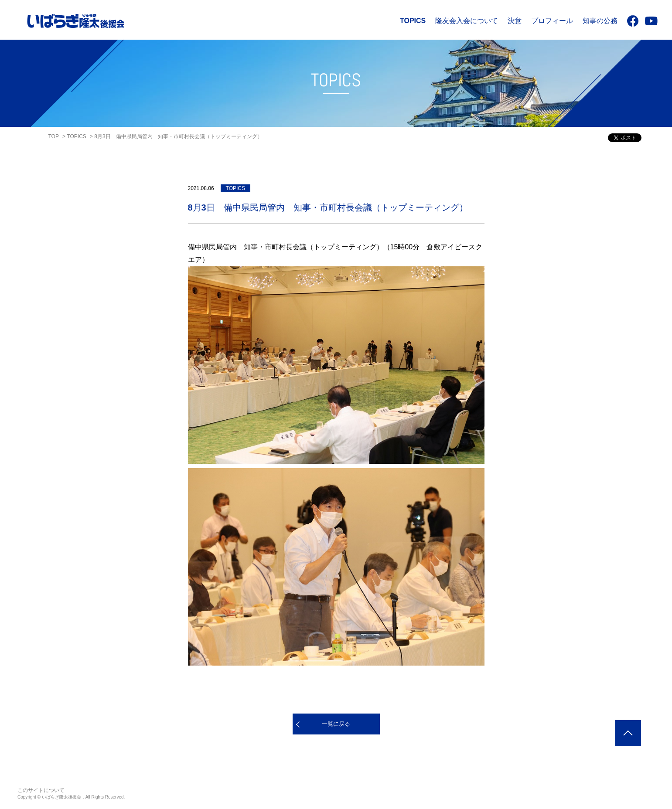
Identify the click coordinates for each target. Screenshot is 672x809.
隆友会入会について (467, 21)
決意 (515, 21)
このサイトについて (41, 790)
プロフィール (552, 21)
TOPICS (413, 21)
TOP (54, 136)
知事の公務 (600, 21)
